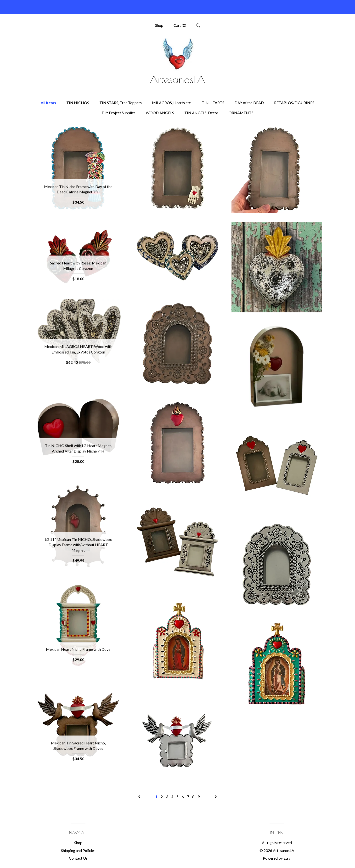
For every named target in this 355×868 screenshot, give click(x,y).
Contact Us (78, 858)
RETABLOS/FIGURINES (294, 103)
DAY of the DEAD (249, 103)
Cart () (180, 25)
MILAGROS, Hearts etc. (172, 103)
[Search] (198, 26)
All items (48, 103)
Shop (159, 25)
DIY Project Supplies (119, 113)
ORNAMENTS (241, 113)
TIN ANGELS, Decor (201, 113)
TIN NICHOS (78, 103)
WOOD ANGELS (160, 113)
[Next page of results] (216, 797)
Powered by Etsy (277, 858)
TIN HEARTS (213, 103)
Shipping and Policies (78, 850)
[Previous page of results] (139, 797)
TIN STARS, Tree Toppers (121, 103)
